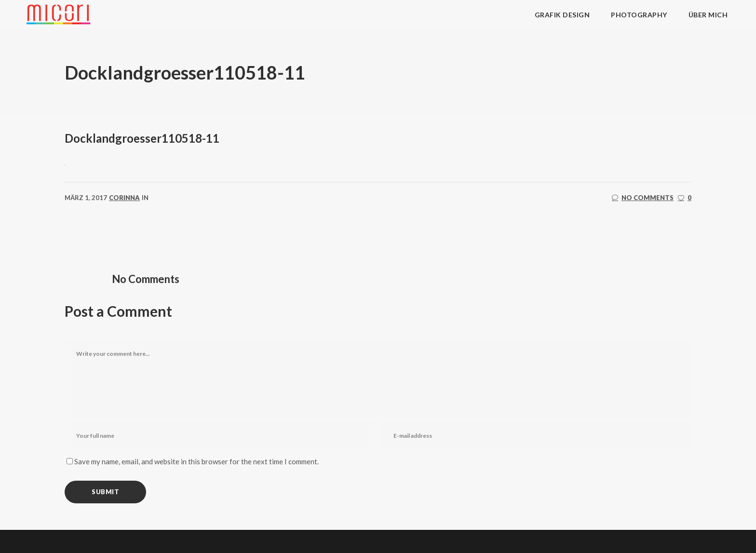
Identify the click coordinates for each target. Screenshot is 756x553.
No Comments (643, 198)
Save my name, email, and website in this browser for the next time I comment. (196, 461)
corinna (124, 198)
